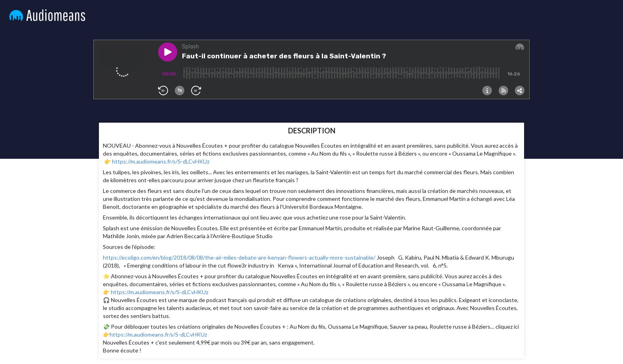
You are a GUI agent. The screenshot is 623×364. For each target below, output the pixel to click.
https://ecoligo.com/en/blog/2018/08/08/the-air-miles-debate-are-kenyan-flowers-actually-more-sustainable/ (239, 257)
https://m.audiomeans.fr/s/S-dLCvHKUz (161, 161)
